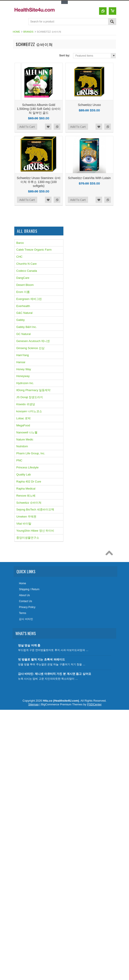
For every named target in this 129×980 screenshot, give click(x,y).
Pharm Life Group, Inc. (31, 453)
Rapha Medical (26, 489)
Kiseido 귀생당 (26, 404)
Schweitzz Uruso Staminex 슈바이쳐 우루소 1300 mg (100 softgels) (39, 182)
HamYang (23, 355)
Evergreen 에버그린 (29, 299)
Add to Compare (57, 127)
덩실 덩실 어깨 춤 (29, 645)
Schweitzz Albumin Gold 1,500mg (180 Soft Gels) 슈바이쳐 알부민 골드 (39, 109)
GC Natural (23, 334)
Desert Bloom (25, 285)
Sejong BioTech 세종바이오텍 (35, 509)
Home (16, 32)
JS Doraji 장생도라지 (30, 397)
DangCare (23, 278)
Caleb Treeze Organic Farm (34, 250)
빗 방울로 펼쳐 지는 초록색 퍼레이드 (41, 659)
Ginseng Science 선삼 (30, 348)
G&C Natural (24, 313)
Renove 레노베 (26, 496)
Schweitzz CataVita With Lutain (89, 178)
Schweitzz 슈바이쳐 (29, 503)
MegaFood (23, 425)
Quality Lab (24, 474)
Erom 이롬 (23, 292)
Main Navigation (17, 22)
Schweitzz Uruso (89, 105)
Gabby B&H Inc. (27, 327)
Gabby (20, 320)
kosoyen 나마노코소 (29, 411)
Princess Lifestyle (27, 467)
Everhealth (23, 306)
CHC (19, 257)
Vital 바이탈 (24, 524)
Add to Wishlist (48, 127)
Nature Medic (25, 439)
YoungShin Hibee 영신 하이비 (35, 531)
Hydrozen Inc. (25, 383)
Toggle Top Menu (64, 2)
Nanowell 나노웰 (27, 432)
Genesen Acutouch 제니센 (33, 341)
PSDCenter (94, 704)
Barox (20, 243)
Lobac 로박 (23, 418)
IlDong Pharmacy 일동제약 (33, 390)
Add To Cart (27, 127)
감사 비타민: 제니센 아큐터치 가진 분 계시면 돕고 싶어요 (55, 674)
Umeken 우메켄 (26, 517)
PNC (19, 460)
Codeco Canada (27, 271)
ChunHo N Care (27, 264)
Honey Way (24, 369)
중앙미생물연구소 (28, 538)
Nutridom (22, 446)
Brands (28, 32)
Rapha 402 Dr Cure (29, 482)
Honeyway (23, 376)
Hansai (21, 362)
